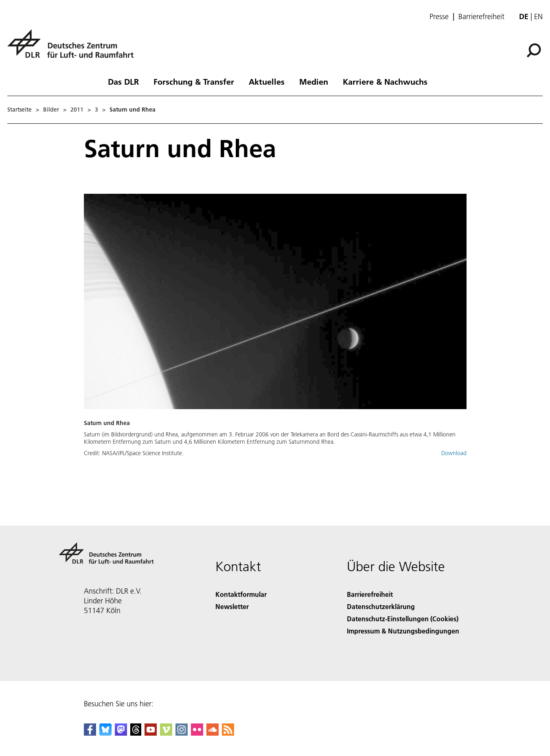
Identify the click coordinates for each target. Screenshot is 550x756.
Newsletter (232, 606)
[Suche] (534, 50)
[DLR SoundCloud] (213, 733)
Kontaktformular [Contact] (241, 594)
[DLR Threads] (136, 733)
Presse (439, 17)
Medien (314, 81)
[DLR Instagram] (182, 733)
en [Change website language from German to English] (538, 16)
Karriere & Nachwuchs (385, 81)
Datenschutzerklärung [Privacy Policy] (381, 606)
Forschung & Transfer (194, 81)
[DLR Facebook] (90, 733)
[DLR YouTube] (151, 733)
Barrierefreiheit (481, 17)
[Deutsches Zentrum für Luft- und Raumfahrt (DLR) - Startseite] (74, 48)
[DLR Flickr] (197, 733)
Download (454, 453)
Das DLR (123, 81)
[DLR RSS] (228, 733)
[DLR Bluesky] (105, 733)
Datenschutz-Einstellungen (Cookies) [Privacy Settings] (403, 619)
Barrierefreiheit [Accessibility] (370, 594)
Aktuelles (267, 81)
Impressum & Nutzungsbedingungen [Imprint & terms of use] (403, 631)
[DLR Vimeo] (166, 733)
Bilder (51, 110)
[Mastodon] (121, 733)
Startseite (20, 110)
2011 (77, 110)
